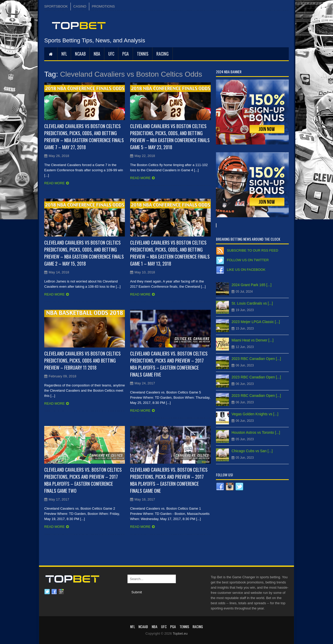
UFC (111, 54)
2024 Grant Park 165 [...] (251, 285)
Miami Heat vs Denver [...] (252, 340)
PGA (126, 54)
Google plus (61, 592)
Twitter (47, 592)
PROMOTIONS (103, 6)
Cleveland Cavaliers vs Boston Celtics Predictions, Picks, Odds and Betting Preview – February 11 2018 (82, 360)
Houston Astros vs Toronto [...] (256, 432)
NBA (97, 54)
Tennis (143, 54)
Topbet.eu (180, 633)
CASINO (80, 6)
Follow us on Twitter (248, 260)
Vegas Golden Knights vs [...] (255, 414)
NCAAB (80, 54)
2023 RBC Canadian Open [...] (256, 359)
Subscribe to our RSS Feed (252, 250)
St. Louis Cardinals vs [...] (252, 303)
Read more (55, 183)
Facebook (54, 592)
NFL (64, 54)
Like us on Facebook (246, 270)
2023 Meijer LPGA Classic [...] (256, 322)
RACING (162, 54)
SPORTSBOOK (56, 6)
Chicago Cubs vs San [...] (252, 451)
